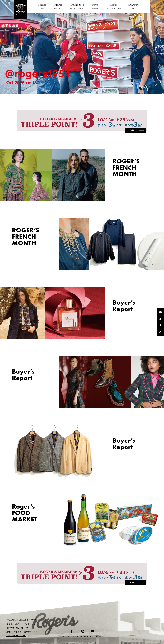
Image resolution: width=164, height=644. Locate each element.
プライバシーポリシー (16, 636)
